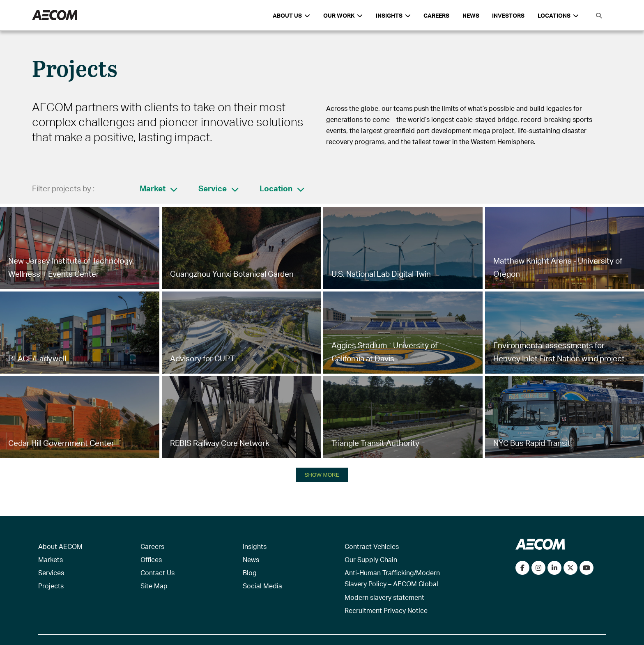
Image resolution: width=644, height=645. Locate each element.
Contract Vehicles (372, 546)
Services (51, 573)
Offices (151, 559)
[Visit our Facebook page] (522, 568)
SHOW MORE (322, 475)
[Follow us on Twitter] (570, 568)
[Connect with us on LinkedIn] (554, 568)
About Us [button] (291, 15)
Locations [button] (558, 15)
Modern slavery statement (384, 597)
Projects (51, 586)
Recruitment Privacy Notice (386, 610)
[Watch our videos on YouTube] (586, 568)
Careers (436, 15)
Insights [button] (393, 15)
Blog (250, 573)
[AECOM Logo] (55, 15)
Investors (508, 15)
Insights (255, 546)
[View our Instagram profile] (538, 568)
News (471, 15)
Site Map (154, 586)
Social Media (262, 586)
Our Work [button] (343, 15)
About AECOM (60, 546)
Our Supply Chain (371, 559)
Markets (51, 559)
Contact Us (158, 573)
